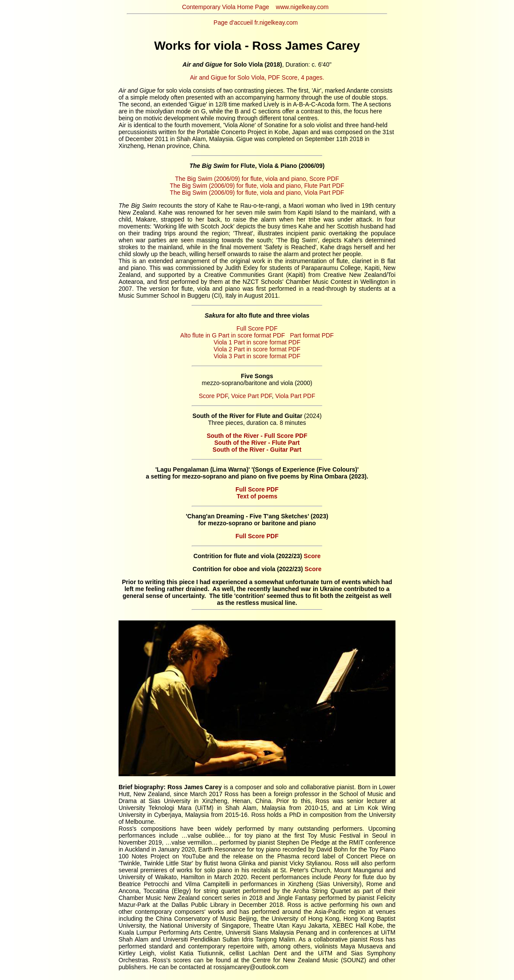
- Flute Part (257, 443)
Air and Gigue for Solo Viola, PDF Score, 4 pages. (257, 77)
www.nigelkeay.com (302, 7)
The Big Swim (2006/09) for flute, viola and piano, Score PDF (257, 179)
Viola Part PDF (295, 396)
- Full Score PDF (257, 436)
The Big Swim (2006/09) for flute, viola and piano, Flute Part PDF (257, 186)
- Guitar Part (257, 450)
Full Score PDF (257, 328)
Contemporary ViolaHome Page (226, 7)
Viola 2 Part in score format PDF (257, 349)
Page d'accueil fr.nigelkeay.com (256, 22)
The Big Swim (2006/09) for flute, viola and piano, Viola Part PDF (257, 193)
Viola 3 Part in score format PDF (257, 356)
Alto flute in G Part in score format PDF (233, 335)
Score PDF (214, 396)
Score (312, 556)
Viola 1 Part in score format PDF (257, 342)
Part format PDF (312, 335)
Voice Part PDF (251, 396)
